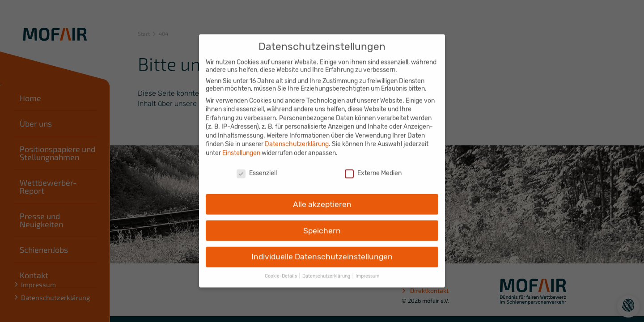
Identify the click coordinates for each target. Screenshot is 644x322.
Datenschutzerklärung (297, 138)
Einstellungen (241, 147)
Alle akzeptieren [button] (322, 198)
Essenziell (257, 167)
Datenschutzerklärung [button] (327, 270)
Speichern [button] (322, 225)
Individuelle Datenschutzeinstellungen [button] (322, 251)
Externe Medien (373, 167)
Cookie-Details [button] (282, 270)
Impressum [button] (367, 270)
